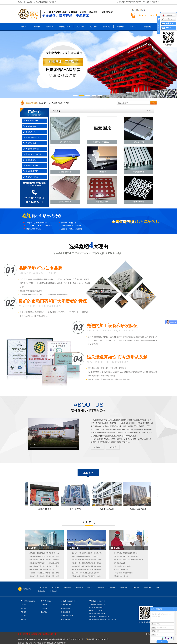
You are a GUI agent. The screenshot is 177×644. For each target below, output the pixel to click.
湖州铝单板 (79, 587)
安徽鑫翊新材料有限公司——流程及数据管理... (45, 563)
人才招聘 (24, 619)
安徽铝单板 (102, 172)
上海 (55, 643)
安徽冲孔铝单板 (102, 202)
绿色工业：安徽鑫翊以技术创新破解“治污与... (44, 553)
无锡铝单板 (136, 587)
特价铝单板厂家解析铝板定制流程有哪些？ (85, 573)
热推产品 (21, 643)
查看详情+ (98, 447)
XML (144, 2)
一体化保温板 (65, 27)
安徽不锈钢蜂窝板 (65, 142)
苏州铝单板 (54, 591)
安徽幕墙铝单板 (32, 121)
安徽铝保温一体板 (33, 138)
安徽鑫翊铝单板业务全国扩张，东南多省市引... (87, 570)
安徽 (38, 643)
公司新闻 (44, 605)
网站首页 (25, 27)
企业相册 (24, 608)
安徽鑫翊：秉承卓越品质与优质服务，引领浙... (87, 563)
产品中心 (80, 27)
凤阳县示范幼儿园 (112, 509)
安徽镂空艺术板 (32, 166)
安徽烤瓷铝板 (31, 126)
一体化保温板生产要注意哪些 (123, 573)
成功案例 (93, 27)
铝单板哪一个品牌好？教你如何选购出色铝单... (129, 560)
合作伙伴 (120, 27)
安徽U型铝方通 (138, 172)
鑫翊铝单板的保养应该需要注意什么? (126, 553)
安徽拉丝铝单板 (65, 202)
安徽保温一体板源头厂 (102, 142)
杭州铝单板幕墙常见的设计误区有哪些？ (127, 556)
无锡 (52, 643)
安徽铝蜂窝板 (31, 132)
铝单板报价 (43, 103)
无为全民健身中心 (49, 509)
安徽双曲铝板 (31, 160)
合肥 (42, 643)
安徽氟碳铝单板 (65, 172)
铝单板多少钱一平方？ (121, 576)
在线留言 (170, 23)
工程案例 (88, 473)
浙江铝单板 (56, 587)
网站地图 (134, 2)
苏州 (65, 643)
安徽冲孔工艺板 (32, 171)
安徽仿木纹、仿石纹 (34, 154)
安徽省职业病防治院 (143, 509)
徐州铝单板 (148, 587)
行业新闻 (44, 608)
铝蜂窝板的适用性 (119, 563)
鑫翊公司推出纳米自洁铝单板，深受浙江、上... (87, 556)
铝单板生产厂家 (63, 103)
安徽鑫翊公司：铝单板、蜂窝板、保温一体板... (45, 576)
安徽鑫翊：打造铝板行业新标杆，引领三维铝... (45, 573)
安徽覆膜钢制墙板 (33, 149)
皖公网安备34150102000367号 (99, 639)
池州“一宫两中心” (80, 509)
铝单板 (37, 27)
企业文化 (24, 616)
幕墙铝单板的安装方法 (121, 570)
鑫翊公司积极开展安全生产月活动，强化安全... (45, 566)
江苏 (45, 643)
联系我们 (134, 27)
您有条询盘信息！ (153, 2)
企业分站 (127, 2)
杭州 (58, 643)
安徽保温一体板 (138, 142)
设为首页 (120, 2)
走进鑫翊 (147, 27)
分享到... (170, 28)
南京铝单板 (124, 587)
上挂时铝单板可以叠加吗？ (122, 566)
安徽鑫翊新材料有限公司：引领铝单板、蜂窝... (45, 556)
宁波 (62, 643)
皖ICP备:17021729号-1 (77, 639)
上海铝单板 (100, 587)
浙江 (35, 643)
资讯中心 (107, 27)
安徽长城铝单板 (138, 202)
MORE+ (149, 111)
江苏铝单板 (112, 587)
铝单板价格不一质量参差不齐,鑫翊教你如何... (86, 576)
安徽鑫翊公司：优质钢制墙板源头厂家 (42, 570)
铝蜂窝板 (50, 27)
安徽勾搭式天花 (32, 177)
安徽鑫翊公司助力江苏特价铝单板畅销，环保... (87, 560)
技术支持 (149, 634)
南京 (48, 643)
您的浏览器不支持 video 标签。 (54, 434)
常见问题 (44, 612)
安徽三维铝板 (31, 143)
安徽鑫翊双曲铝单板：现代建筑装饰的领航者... (87, 566)
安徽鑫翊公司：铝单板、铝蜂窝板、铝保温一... (45, 560)
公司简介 (24, 605)
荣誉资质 (113, 447)
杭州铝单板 (44, 587)
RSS (140, 2)
